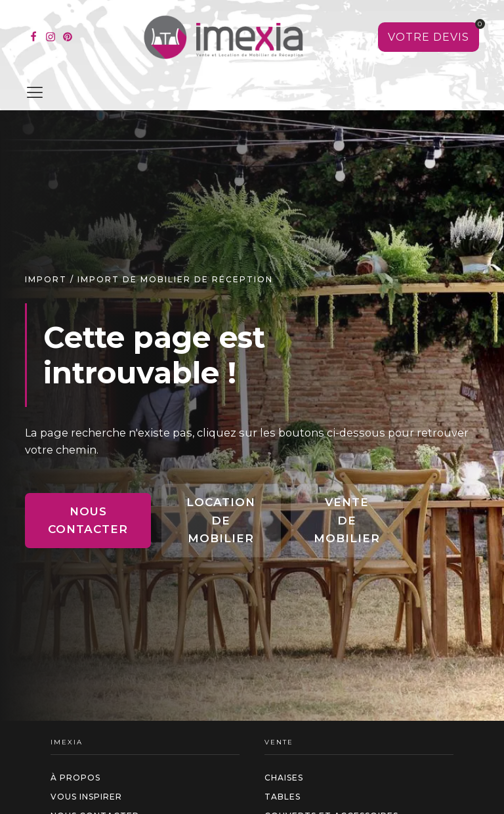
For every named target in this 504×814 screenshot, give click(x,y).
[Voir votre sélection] (429, 37)
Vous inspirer (86, 797)
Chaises (284, 778)
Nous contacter (88, 520)
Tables (283, 797)
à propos (75, 778)
